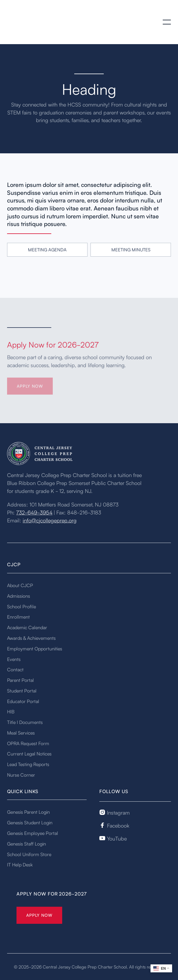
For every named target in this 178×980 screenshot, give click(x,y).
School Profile (22, 606)
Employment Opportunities (35, 648)
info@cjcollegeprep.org (50, 520)
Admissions (19, 596)
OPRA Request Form (28, 743)
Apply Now (39, 915)
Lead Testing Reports (28, 764)
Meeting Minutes (131, 249)
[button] (167, 22)
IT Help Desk (20, 864)
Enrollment (18, 617)
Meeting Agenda (47, 249)
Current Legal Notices (29, 753)
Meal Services (21, 732)
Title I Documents (25, 722)
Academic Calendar (27, 627)
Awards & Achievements (31, 638)
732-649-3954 (34, 512)
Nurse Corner (21, 775)
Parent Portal (20, 680)
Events (14, 659)
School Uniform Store (29, 854)
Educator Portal (23, 701)
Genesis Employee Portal (33, 833)
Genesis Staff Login (27, 843)
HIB (11, 711)
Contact (15, 669)
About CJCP (20, 585)
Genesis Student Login (30, 822)
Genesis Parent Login (28, 812)
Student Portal (22, 690)
